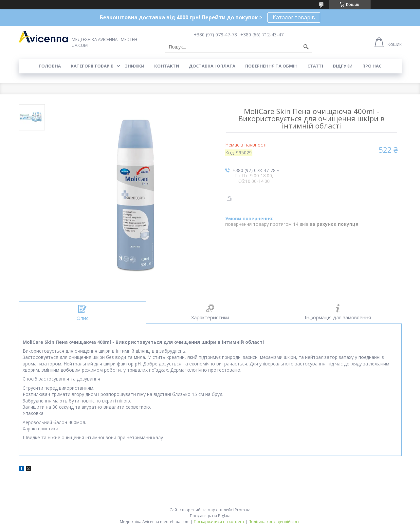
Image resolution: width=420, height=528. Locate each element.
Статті (315, 66)
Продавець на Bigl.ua (210, 516)
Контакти (167, 66)
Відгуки (343, 66)
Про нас (372, 66)
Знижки (135, 66)
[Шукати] (306, 47)
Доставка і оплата (212, 66)
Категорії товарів (92, 66)
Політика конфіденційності (274, 522)
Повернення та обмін (271, 66)
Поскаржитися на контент (219, 522)
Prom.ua (243, 510)
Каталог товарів (294, 17)
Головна (50, 66)
